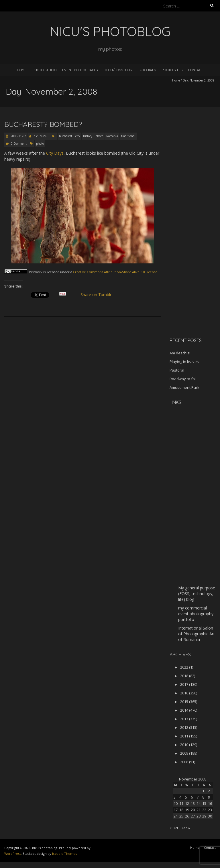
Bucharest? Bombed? (43, 124)
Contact (196, 70)
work (38, 272)
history (88, 136)
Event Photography (80, 70)
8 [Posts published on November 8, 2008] (203, 797)
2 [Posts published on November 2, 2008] (209, 791)
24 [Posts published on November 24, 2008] (176, 816)
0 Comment (19, 143)
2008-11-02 (18, 136)
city (78, 136)
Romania (112, 136)
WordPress (13, 854)
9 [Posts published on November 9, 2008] (209, 797)
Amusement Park (184, 387)
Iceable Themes (64, 854)
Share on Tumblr (98, 295)
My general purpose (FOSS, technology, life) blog (197, 594)
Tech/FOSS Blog (118, 70)
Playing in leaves (184, 362)
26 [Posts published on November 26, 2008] (187, 816)
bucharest (66, 136)
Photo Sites (172, 70)
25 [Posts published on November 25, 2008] (181, 816)
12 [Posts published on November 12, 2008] (187, 803)
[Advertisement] (195, 242)
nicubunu (40, 136)
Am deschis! (180, 353)
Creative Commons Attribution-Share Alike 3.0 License (115, 272)
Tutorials (147, 70)
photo (99, 136)
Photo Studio (44, 70)
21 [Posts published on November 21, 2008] (199, 810)
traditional (128, 136)
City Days (55, 153)
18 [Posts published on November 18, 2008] (181, 810)
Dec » (185, 828)
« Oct (174, 828)
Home (22, 70)
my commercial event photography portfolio (196, 614)
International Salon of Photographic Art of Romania (197, 634)
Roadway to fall (183, 379)
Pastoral (177, 370)
